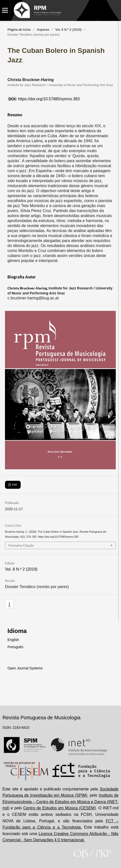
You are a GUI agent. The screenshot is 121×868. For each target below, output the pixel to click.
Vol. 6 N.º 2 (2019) (68, 30)
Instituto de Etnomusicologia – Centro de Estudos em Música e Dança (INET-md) (60, 802)
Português (15, 647)
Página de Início (19, 30)
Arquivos (43, 30)
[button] (9, 604)
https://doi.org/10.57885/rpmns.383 (49, 99)
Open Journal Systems (25, 668)
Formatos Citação (21, 545)
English (13, 640)
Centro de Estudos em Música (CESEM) (60, 808)
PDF (14, 485)
